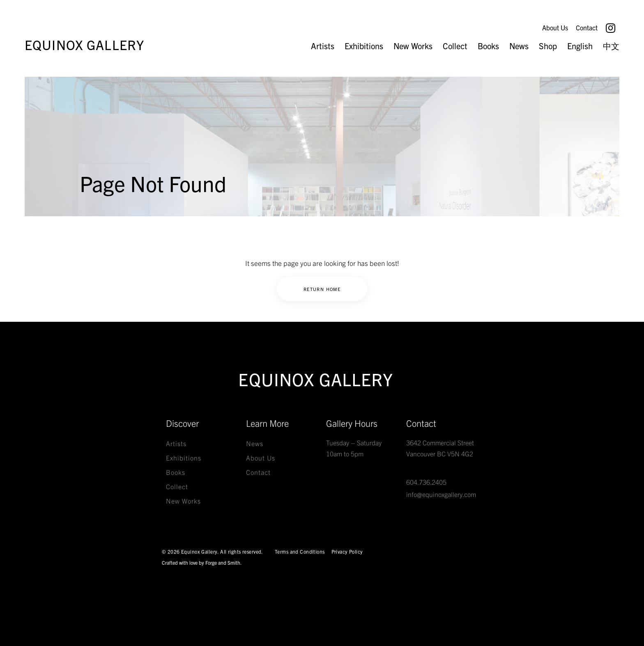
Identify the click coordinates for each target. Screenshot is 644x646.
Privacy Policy (347, 551)
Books (488, 46)
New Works (413, 46)
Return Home (322, 289)
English (580, 46)
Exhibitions (364, 46)
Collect (455, 46)
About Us (555, 27)
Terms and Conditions (300, 551)
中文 (611, 46)
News (519, 46)
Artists (323, 46)
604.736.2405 (426, 482)
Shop (548, 46)
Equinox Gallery (84, 44)
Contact (587, 27)
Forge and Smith (223, 562)
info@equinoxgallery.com (441, 494)
